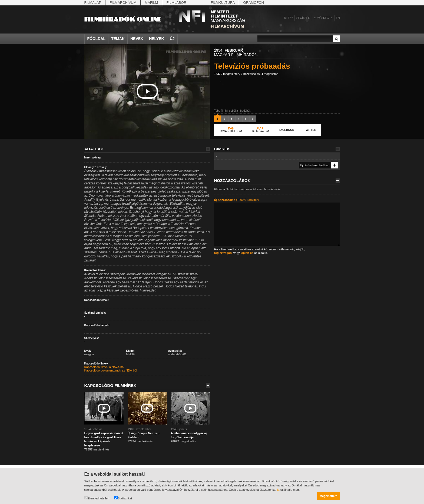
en (338, 18)
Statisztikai (123, 498)
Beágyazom (261, 131)
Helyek (157, 39)
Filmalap (93, 3)
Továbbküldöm (231, 131)
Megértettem (328, 496)
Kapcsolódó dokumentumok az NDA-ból (111, 370)
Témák (118, 39)
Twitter (310, 130)
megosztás (270, 74)
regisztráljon (223, 253)
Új (172, 39)
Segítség (303, 18)
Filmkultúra (223, 3)
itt (278, 490)
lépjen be (247, 253)
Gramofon (254, 3)
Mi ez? (289, 18)
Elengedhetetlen (97, 498)
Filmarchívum (123, 3)
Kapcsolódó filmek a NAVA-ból (104, 367)
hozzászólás (250, 74)
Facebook (286, 130)
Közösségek (323, 18)
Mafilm (151, 3)
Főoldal (97, 39)
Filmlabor (176, 3)
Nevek (137, 39)
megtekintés (227, 74)
